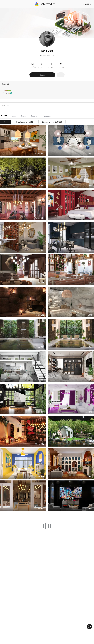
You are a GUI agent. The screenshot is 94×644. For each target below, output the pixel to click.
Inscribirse (87, 4)
